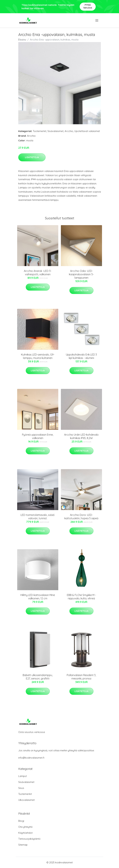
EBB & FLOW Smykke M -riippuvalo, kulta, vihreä (81, 597)
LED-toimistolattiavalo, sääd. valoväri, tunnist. (38, 517)
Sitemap (23, 845)
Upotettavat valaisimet (87, 131)
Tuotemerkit (40, 131)
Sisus (21, 788)
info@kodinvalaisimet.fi (31, 758)
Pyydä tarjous (88, 6)
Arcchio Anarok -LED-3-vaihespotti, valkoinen (38, 273)
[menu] (97, 20)
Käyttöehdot (25, 833)
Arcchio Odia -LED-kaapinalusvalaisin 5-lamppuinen (81, 274)
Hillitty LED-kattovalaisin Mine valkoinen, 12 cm (38, 597)
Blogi (21, 821)
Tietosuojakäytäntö (29, 839)
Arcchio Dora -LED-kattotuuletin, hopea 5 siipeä (81, 517)
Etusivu (22, 40)
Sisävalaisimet (55, 131)
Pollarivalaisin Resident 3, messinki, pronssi (81, 677)
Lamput (23, 776)
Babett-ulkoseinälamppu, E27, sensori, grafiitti (38, 677)
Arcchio (69, 131)
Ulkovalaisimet (26, 800)
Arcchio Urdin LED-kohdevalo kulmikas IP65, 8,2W (81, 436)
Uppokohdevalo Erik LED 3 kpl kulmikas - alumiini (81, 356)
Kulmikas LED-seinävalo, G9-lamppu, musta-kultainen (38, 356)
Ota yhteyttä (25, 827)
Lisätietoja (32, 157)
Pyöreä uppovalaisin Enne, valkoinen (38, 436)
